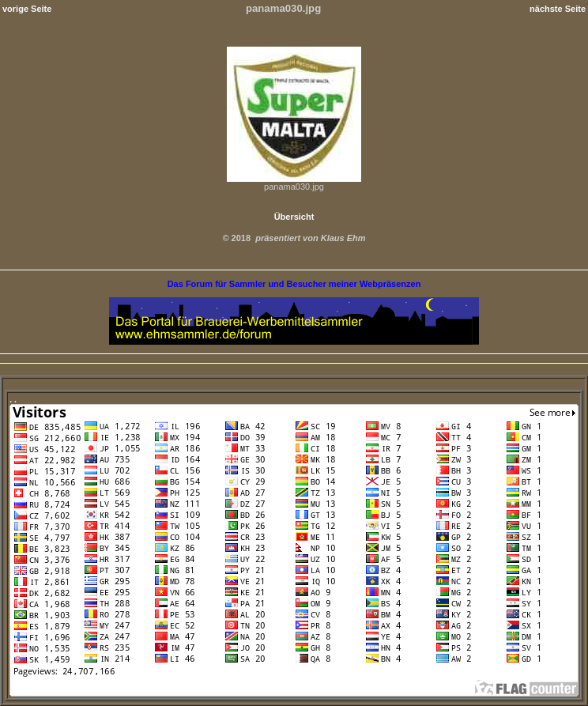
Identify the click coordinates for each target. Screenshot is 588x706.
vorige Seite (27, 9)
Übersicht (294, 217)
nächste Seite (558, 9)
